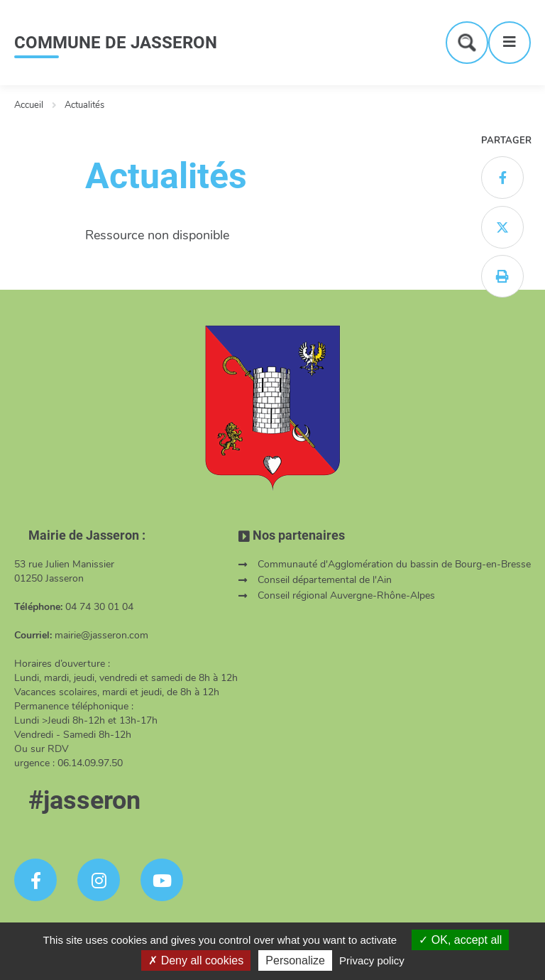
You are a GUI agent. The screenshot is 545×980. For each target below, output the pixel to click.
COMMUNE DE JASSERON (116, 43)
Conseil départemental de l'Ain (325, 580)
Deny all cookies (196, 960)
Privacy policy (372, 960)
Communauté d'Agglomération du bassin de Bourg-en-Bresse (394, 564)
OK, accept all (460, 940)
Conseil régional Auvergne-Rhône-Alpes (346, 595)
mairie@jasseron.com (101, 635)
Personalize (295, 960)
